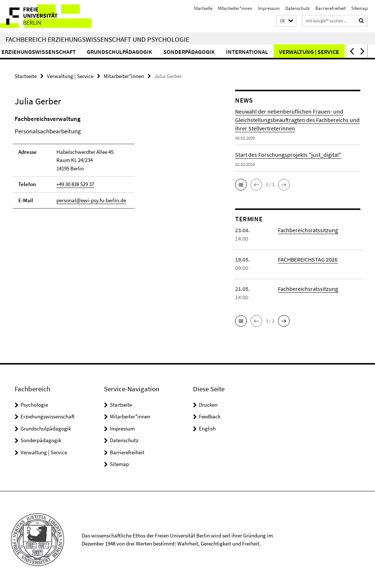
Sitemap (359, 8)
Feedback (210, 416)
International (281, 52)
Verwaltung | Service (70, 76)
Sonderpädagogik (223, 52)
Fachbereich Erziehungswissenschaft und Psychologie (97, 39)
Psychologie (34, 405)
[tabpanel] (113, 165)
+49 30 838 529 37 (75, 184)
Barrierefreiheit (331, 8)
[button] (286, 21)
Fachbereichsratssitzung (308, 230)
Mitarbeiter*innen (235, 8)
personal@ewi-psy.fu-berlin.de (91, 200)
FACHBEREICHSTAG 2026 (308, 259)
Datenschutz (298, 8)
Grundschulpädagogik (153, 52)
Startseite (203, 8)
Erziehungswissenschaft (72, 52)
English (207, 428)
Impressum (269, 8)
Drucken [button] (208, 405)
